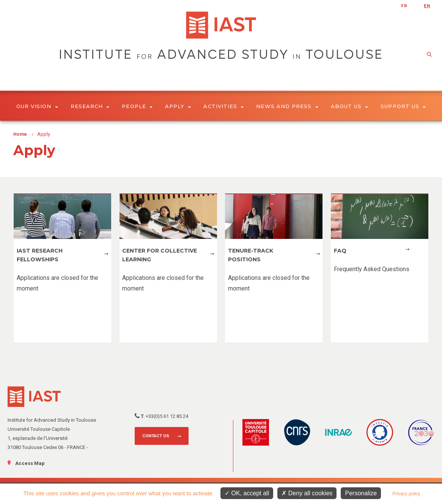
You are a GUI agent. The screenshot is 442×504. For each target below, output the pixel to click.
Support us (403, 106)
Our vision (37, 106)
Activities (223, 106)
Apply (178, 106)
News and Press (287, 106)
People (137, 106)
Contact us (156, 436)
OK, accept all (247, 493)
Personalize (361, 493)
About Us (350, 106)
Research (90, 106)
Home (20, 134)
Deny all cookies (307, 493)
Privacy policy (406, 494)
